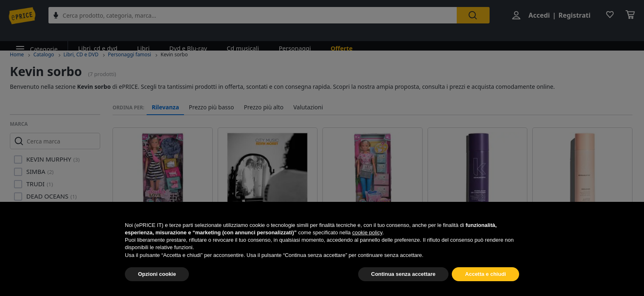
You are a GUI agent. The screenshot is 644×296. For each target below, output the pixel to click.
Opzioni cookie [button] (157, 274)
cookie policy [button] (367, 232)
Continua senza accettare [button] (404, 274)
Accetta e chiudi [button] (485, 274)
